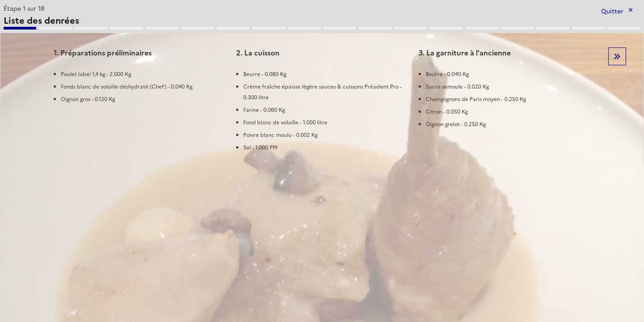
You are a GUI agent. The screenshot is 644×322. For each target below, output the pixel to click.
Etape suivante (617, 56)
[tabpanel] (322, 83)
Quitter (612, 11)
